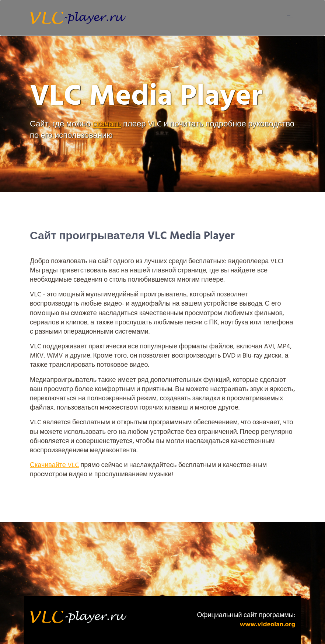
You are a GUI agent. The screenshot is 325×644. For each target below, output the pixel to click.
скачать (107, 124)
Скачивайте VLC (54, 465)
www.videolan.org (268, 625)
